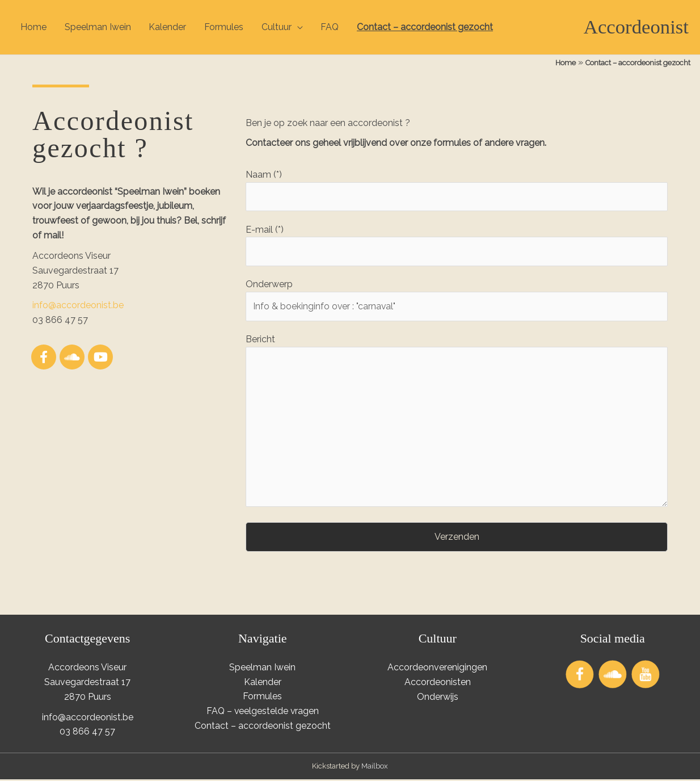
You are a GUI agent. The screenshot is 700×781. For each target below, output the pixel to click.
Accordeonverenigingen (437, 669)
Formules (224, 27)
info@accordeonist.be (78, 306)
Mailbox (375, 768)
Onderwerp (457, 301)
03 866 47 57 (87, 734)
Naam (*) (457, 190)
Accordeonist (636, 27)
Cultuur (277, 27)
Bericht (457, 424)
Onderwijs (438, 698)
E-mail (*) (457, 245)
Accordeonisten (438, 684)
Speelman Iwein (98, 27)
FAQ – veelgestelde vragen (262, 713)
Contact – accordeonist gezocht (427, 27)
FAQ (331, 27)
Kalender (168, 27)
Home (33, 27)
